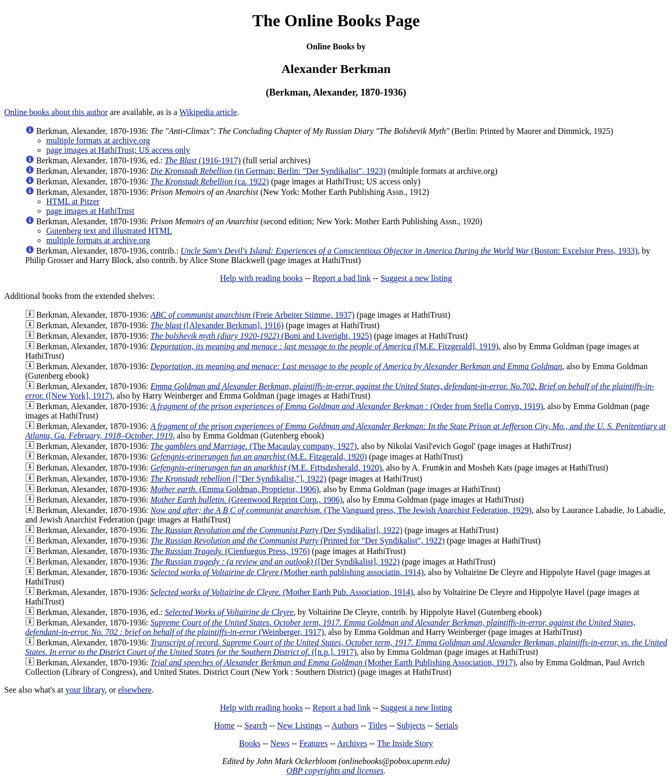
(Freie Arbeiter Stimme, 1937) (253, 315)
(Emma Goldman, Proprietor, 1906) (235, 489)
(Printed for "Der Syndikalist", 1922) (298, 541)
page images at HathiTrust (90, 211)
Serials (447, 725)
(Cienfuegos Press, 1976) (230, 551)
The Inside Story (405, 743)
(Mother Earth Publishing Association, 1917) (333, 662)
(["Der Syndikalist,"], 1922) (239, 479)
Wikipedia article (208, 112)
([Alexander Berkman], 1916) (217, 325)
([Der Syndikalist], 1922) (275, 562)
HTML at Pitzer (73, 201)
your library (85, 690)
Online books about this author (56, 112)
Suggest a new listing (416, 278)
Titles (377, 725)
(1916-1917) (203, 160)
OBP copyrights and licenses (335, 771)
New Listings (300, 725)
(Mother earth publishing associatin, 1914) (287, 572)
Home (224, 725)
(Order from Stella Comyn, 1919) (347, 406)
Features (313, 743)
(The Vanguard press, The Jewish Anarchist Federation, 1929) (341, 510)
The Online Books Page (336, 20)
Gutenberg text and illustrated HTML (109, 231)
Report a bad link (342, 278)
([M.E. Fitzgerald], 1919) (325, 346)
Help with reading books (261, 278)
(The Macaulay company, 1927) (254, 446)
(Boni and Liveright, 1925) (261, 336)
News (280, 743)
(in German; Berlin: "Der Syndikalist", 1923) (268, 171)
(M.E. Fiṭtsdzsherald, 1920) (266, 468)
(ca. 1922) (210, 181)
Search (256, 725)
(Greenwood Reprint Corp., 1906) (247, 500)
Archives (352, 743)
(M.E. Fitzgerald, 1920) (259, 457)
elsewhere (135, 690)
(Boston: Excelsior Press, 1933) (409, 251)
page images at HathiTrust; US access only (118, 150)
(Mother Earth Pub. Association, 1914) (282, 592)
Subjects (411, 725)
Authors (345, 725)
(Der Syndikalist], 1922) (277, 530)
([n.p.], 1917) (346, 647)
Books (250, 743)
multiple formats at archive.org (98, 140)
